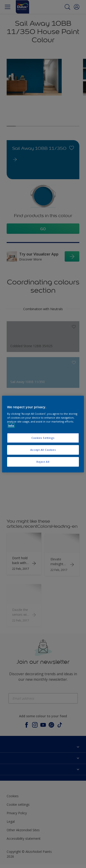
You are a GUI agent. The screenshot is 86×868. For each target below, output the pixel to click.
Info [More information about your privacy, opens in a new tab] (11, 425)
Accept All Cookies (43, 450)
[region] (43, 434)
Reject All (43, 462)
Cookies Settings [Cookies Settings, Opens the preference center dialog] (43, 438)
